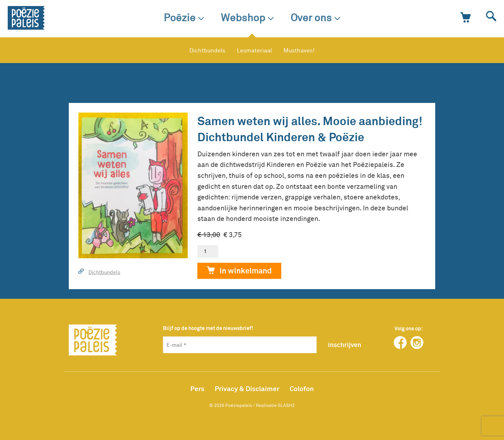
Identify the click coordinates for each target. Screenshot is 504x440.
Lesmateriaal (254, 50)
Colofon (302, 388)
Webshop (247, 17)
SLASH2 (286, 405)
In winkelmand (239, 271)
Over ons (315, 17)
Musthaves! (299, 50)
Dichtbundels (207, 50)
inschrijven (345, 344)
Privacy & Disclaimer (247, 388)
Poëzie (184, 17)
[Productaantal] (208, 251)
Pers (197, 388)
